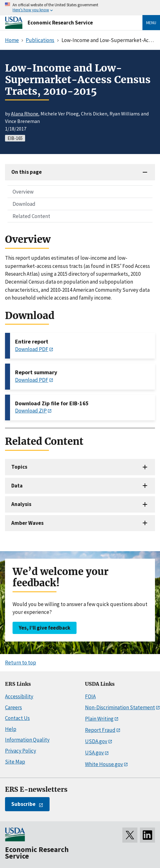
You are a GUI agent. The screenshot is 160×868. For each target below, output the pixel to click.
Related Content (31, 216)
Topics (19, 467)
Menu (151, 23)
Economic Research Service (60, 23)
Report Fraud (100, 730)
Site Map (15, 762)
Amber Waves (27, 523)
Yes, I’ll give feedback (45, 628)
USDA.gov (96, 741)
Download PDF (32, 349)
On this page (27, 172)
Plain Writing (99, 719)
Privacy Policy (21, 751)
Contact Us (17, 718)
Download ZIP (31, 411)
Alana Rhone (25, 114)
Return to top (21, 663)
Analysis (21, 504)
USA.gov (94, 753)
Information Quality (27, 740)
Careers (13, 707)
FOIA (90, 696)
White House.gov (104, 764)
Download (24, 204)
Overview (23, 192)
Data (17, 486)
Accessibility (19, 696)
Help (11, 729)
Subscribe (23, 804)
